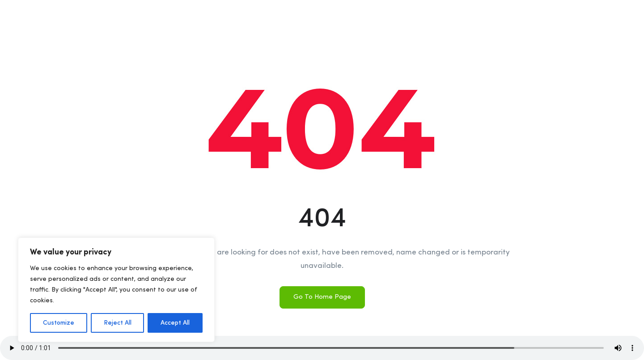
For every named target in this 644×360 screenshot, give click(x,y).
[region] (116, 290)
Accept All (175, 323)
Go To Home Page (322, 297)
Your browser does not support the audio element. (322, 348)
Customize (59, 323)
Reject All (118, 323)
